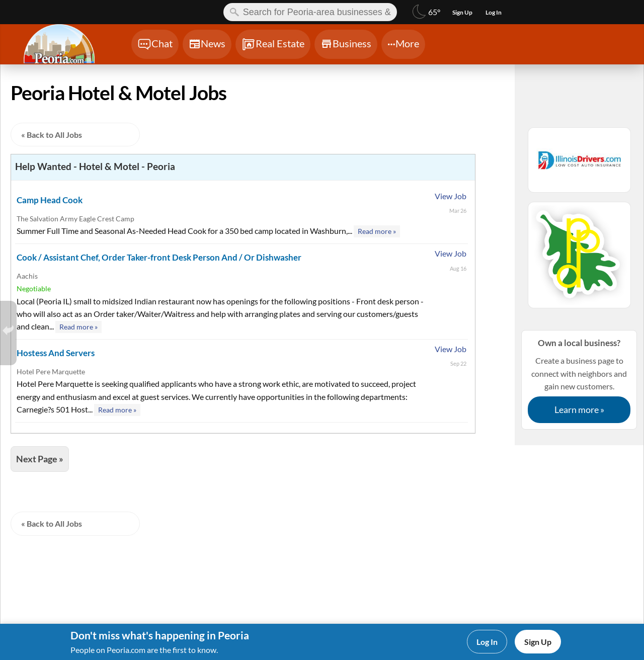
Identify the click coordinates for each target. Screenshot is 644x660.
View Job (451, 196)
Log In (487, 642)
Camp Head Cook (50, 200)
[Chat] (155, 44)
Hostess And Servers (56, 353)
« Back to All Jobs (52, 135)
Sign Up (538, 642)
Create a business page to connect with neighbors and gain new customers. (579, 380)
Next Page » (40, 459)
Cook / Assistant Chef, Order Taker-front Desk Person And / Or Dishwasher (159, 257)
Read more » (377, 231)
